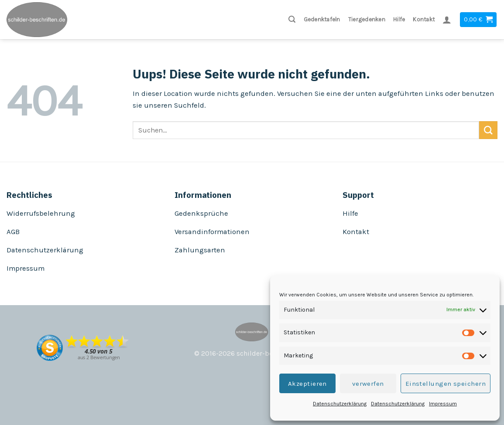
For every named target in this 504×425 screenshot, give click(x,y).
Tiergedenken (367, 19)
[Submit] (488, 130)
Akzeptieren (307, 384)
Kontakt (424, 19)
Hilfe (399, 19)
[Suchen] (292, 19)
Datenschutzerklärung (340, 404)
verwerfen (368, 384)
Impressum (443, 404)
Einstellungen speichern (446, 384)
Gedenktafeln (322, 19)
